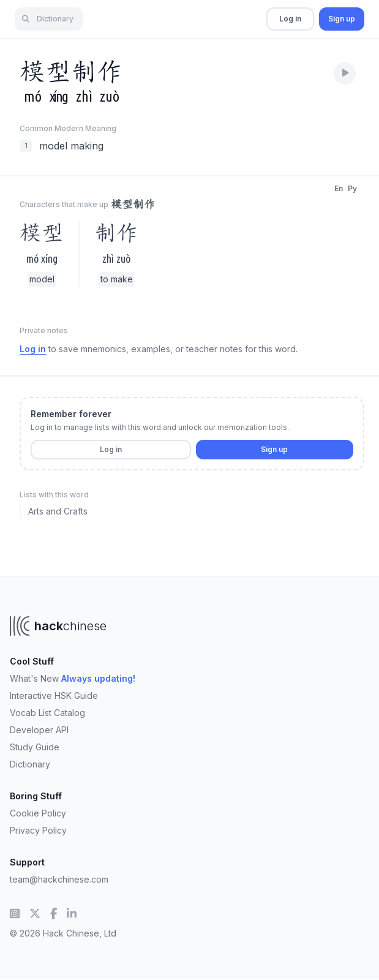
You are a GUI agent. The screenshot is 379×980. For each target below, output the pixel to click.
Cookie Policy (38, 813)
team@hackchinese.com (59, 879)
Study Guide (35, 747)
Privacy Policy (38, 830)
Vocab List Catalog (47, 713)
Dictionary (30, 764)
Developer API (39, 730)
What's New (73, 678)
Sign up (342, 19)
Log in (290, 19)
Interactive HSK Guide (54, 695)
